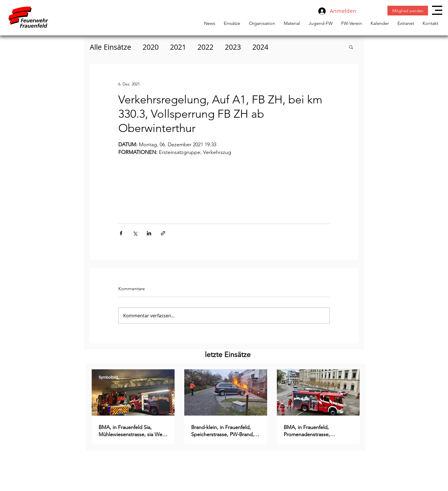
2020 (151, 47)
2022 (205, 47)
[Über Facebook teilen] (121, 233)
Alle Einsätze (110, 47)
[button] (437, 10)
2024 (260, 47)
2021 (178, 47)
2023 (233, 47)
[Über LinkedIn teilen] (149, 233)
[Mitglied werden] (408, 11)
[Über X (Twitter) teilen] (135, 233)
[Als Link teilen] (163, 233)
